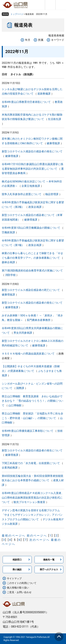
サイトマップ (14, 578)
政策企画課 (35, 207)
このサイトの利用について (22, 583)
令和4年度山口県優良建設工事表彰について (28, 431)
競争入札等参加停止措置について (22, 194)
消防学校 (10, 275)
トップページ (17, 14)
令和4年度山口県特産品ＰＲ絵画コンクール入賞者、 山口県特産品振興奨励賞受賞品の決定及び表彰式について (33, 498)
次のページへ (40, 540)
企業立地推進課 (31, 186)
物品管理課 (52, 194)
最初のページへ (14, 536)
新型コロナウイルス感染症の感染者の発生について (32, 151)
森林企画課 (8, 262)
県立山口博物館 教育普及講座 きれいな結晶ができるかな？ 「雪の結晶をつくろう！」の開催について (32, 401)
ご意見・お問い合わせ (19, 592)
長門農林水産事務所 (39, 320)
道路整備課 (44, 94)
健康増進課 (53, 143)
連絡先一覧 (49, 560)
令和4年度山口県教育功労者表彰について (26, 102)
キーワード (58, 40)
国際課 (20, 388)
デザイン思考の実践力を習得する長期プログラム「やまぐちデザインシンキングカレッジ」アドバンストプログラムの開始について (32, 515)
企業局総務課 (10, 468)
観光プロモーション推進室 (29, 502)
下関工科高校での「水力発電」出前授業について (31, 463)
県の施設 (17, 570)
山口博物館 (15, 405)
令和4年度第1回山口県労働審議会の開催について (31, 228)
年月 (28, 40)
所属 (41, 40)
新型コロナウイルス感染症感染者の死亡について (31, 290)
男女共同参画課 (23, 333)
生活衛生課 (54, 119)
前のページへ (37, 536)
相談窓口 (17, 560)
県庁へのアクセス (49, 570)
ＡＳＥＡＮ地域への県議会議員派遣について (28, 354)
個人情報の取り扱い (18, 588)
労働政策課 (8, 232)
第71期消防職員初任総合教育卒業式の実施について (32, 271)
